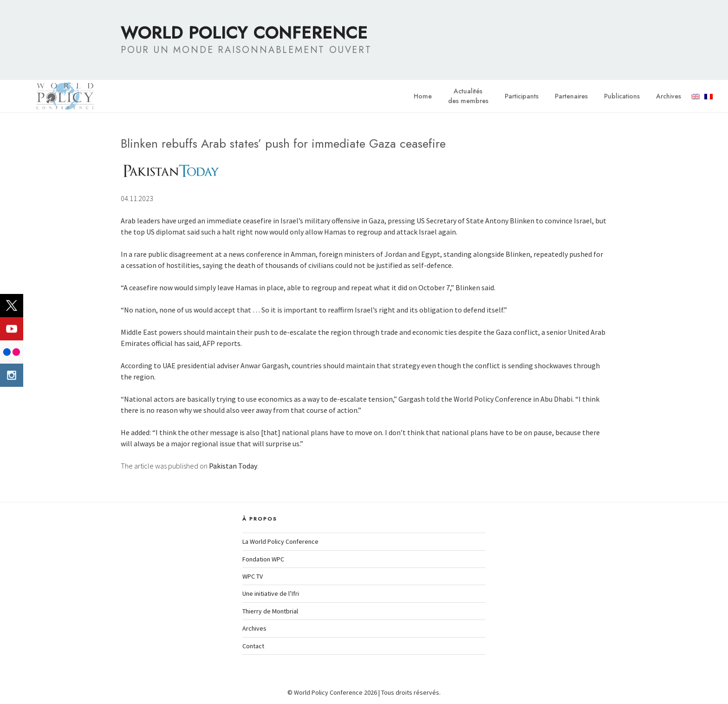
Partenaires (571, 96)
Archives (669, 96)
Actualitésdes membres (468, 96)
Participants (522, 96)
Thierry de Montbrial (270, 611)
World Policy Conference (244, 33)
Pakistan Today (233, 466)
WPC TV (253, 576)
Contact (253, 646)
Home (423, 96)
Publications (622, 96)
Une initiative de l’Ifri (271, 593)
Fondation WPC (263, 559)
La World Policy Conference (280, 541)
